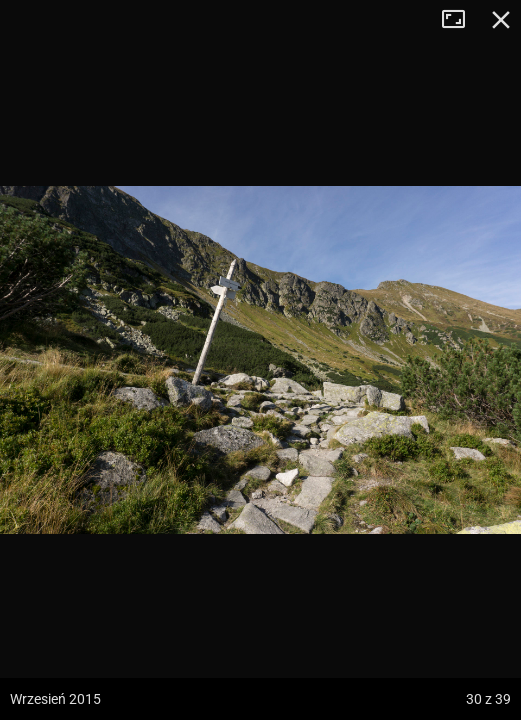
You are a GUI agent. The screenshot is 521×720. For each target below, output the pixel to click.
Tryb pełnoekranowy (461, 20)
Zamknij (501, 20)
